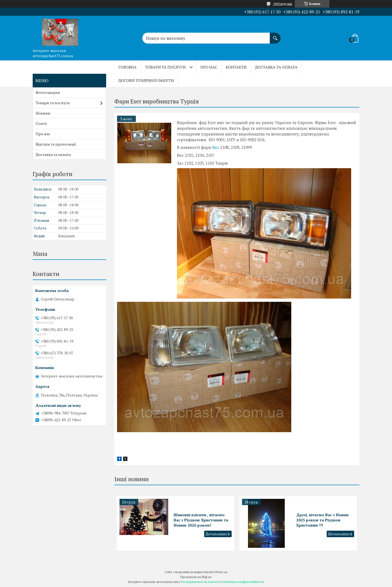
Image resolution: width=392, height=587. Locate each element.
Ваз (216, 147)
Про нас (209, 67)
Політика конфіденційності (244, 582)
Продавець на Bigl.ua (196, 577)
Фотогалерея (48, 92)
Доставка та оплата (276, 67)
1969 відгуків (283, 4)
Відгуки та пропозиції (56, 144)
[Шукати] (275, 35)
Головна (128, 67)
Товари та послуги (165, 67)
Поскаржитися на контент (201, 582)
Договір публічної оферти (146, 80)
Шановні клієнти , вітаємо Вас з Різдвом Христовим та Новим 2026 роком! (201, 520)
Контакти (236, 67)
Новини (43, 113)
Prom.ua (221, 572)
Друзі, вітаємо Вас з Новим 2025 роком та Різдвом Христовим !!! (322, 520)
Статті (41, 123)
